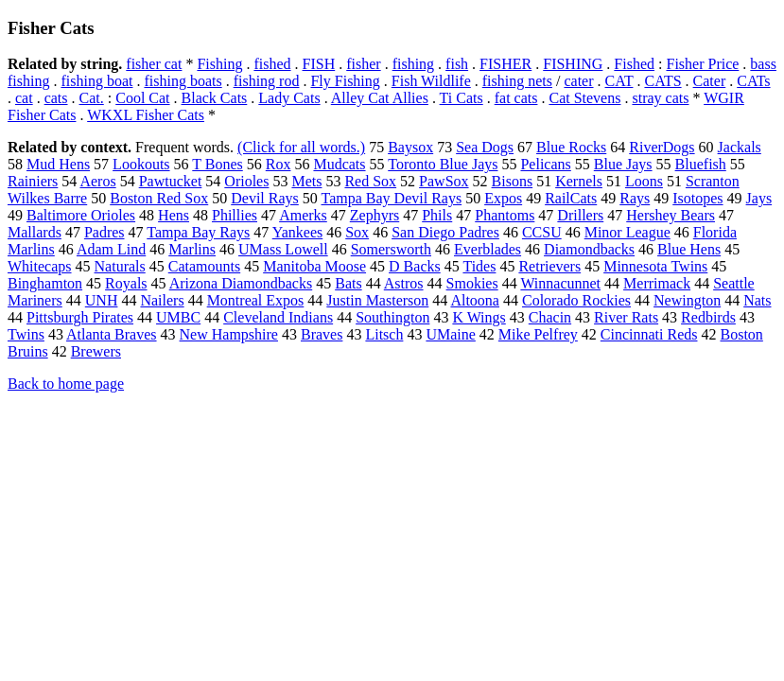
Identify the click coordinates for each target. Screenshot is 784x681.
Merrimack (657, 283)
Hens (174, 215)
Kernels (579, 181)
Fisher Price (702, 64)
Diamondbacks (589, 249)
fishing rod (267, 81)
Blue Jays (623, 164)
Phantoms (505, 215)
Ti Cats (462, 98)
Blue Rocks (571, 147)
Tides (479, 266)
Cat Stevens (584, 98)
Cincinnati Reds (649, 334)
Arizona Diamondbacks (241, 283)
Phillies (235, 215)
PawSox (444, 181)
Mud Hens (58, 164)
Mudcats (339, 164)
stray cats (660, 98)
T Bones (217, 164)
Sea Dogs (485, 147)
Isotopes (697, 198)
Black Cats (215, 98)
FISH (319, 64)
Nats (757, 300)
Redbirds (708, 317)
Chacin (550, 317)
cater (578, 81)
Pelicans (545, 164)
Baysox (410, 147)
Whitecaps (40, 266)
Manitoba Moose (314, 266)
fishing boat (96, 81)
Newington (687, 300)
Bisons (513, 181)
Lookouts (141, 164)
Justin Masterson (377, 300)
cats (56, 98)
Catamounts (204, 266)
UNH (102, 300)
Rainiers (33, 181)
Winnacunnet (560, 283)
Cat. (92, 98)
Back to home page (66, 384)
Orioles (246, 181)
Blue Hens (689, 249)
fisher (363, 64)
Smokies (472, 283)
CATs (753, 81)
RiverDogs (662, 147)
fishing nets (517, 81)
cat (24, 98)
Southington (392, 317)
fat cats (516, 98)
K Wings (479, 317)
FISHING (573, 64)
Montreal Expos (256, 300)
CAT (619, 81)
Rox (279, 164)
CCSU (542, 232)
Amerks (303, 215)
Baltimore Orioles (81, 215)
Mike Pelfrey (538, 334)
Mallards (35, 232)
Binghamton (45, 283)
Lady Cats (289, 98)
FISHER (505, 64)
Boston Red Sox (159, 198)
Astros (404, 283)
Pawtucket (171, 181)
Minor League (627, 232)
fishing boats (183, 81)
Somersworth (391, 249)
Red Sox (370, 181)
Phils (437, 215)
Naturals (120, 266)
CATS (662, 81)
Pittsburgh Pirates (80, 317)
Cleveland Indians (278, 317)
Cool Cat (142, 98)
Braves (322, 334)
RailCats (571, 198)
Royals (126, 283)
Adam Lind (111, 249)
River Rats (626, 317)
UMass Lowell (283, 249)
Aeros (97, 181)
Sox (357, 232)
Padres (105, 232)
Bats (348, 283)
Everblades (488, 249)
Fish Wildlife (431, 81)
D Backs (415, 266)
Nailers (162, 300)
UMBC (178, 317)
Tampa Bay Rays (198, 232)
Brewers (96, 351)
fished (272, 64)
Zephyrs (375, 215)
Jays (759, 198)
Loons (644, 181)
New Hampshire (229, 334)
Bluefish (701, 164)
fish (457, 64)
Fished (634, 64)
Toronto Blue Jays (443, 164)
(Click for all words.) (301, 147)
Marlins (192, 249)
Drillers (580, 215)
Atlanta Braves (112, 334)
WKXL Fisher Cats (146, 115)
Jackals (740, 147)
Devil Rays (265, 198)
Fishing (219, 64)
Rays (635, 198)
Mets (306, 181)
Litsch (384, 334)
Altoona (475, 300)
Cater (710, 81)
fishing (413, 64)
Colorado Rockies (576, 300)
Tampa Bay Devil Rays (392, 198)
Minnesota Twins (655, 266)
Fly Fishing (345, 81)
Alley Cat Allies (380, 98)
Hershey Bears (671, 215)
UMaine (450, 334)
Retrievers (549, 266)
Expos (503, 198)
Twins (26, 334)
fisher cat (154, 64)
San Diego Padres (445, 232)
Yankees (297, 232)
